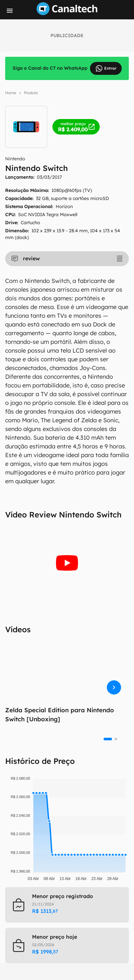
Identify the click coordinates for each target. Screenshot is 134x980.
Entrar (106, 68)
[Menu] (10, 11)
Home (11, 93)
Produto (31, 93)
